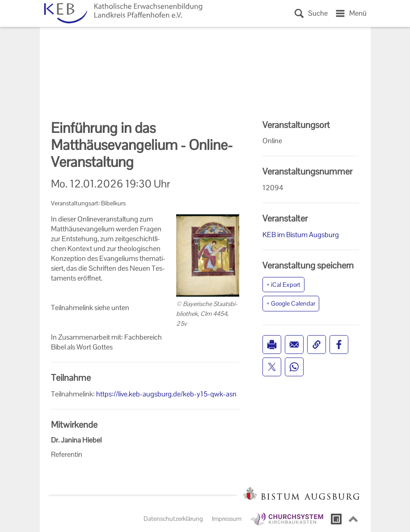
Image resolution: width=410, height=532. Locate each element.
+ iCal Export (283, 285)
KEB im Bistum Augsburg (301, 235)
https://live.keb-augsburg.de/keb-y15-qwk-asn (166, 394)
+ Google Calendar (291, 303)
